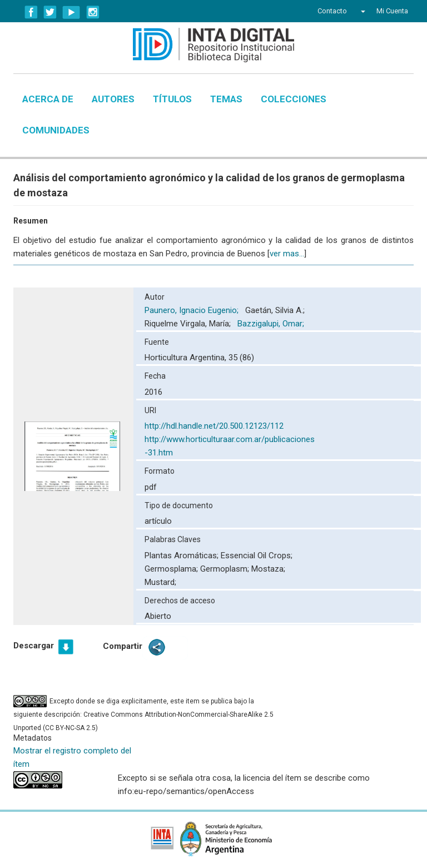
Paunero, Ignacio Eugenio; (193, 310)
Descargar (34, 646)
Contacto (332, 11)
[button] (362, 11)
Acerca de (48, 99)
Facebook (31, 12)
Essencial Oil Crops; (257, 555)
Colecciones (294, 99)
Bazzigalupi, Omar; (272, 324)
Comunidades (56, 130)
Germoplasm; (226, 569)
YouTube (71, 12)
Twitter (50, 12)
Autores (113, 99)
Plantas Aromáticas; (183, 555)
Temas (226, 99)
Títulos (172, 99)
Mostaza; (268, 569)
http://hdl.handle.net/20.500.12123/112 (214, 426)
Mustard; (160, 582)
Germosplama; (172, 569)
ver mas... (287, 254)
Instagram (93, 12)
